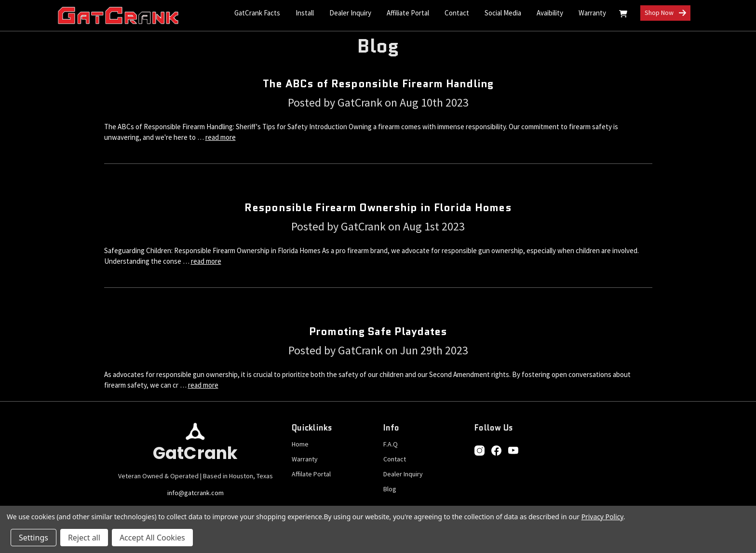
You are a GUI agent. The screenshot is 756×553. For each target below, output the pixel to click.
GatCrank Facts (257, 13)
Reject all (84, 538)
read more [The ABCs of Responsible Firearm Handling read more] (221, 137)
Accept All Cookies (152, 538)
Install (305, 13)
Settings (34, 538)
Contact (395, 459)
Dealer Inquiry (350, 13)
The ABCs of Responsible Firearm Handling (378, 84)
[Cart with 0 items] (623, 15)
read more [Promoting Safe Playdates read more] (203, 385)
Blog (390, 489)
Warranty (592, 13)
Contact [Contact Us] (457, 13)
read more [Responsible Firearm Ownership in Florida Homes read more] (206, 261)
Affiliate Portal (408, 13)
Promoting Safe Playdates (378, 331)
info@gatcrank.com (196, 493)
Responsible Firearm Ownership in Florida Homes (378, 208)
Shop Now (665, 13)
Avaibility (550, 13)
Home (300, 444)
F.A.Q (391, 444)
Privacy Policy (602, 517)
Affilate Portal (311, 474)
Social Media (503, 13)
